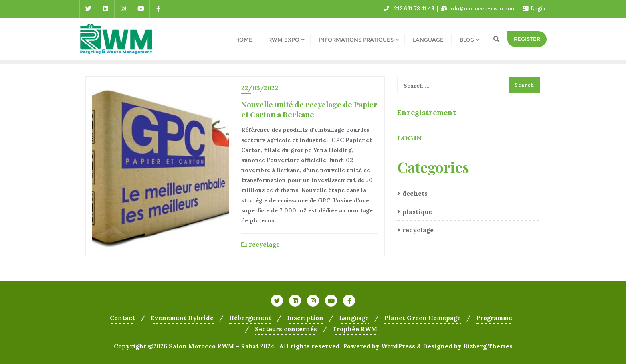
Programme (494, 318)
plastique (417, 212)
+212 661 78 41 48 (410, 9)
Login (534, 9)
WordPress (398, 346)
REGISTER (527, 39)
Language (354, 318)
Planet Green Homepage (423, 318)
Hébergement (250, 318)
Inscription (305, 318)
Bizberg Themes (488, 346)
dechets (415, 193)
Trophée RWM (355, 329)
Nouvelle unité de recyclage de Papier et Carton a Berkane (309, 109)
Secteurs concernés (286, 329)
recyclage (261, 244)
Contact (122, 318)
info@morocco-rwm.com (479, 9)
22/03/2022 (260, 88)
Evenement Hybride (182, 318)
